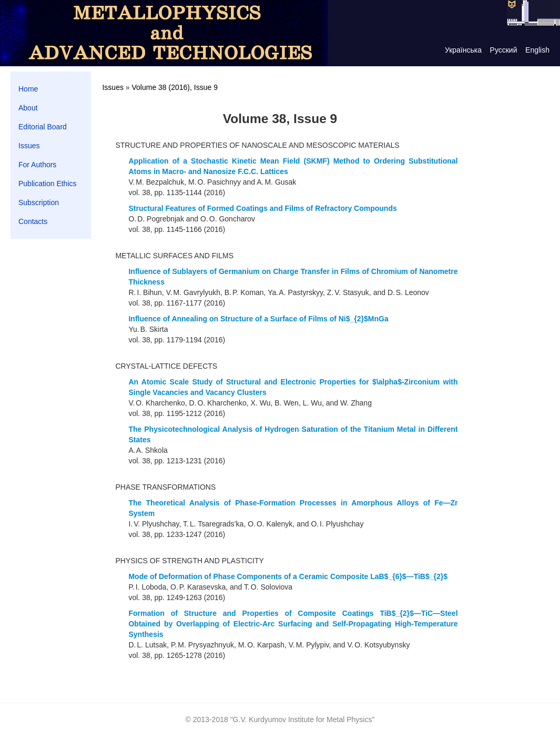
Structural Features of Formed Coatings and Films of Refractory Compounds (262, 208)
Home (28, 89)
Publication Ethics (48, 184)
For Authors (37, 165)
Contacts (33, 221)
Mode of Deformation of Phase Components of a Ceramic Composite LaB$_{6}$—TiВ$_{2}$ (288, 576)
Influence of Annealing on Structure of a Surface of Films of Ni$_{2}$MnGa (258, 319)
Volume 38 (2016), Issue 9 (175, 87)
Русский (504, 50)
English (537, 50)
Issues (29, 146)
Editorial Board (43, 127)
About (28, 108)
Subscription (39, 202)
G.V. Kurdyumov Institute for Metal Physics (303, 719)
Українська (463, 50)
